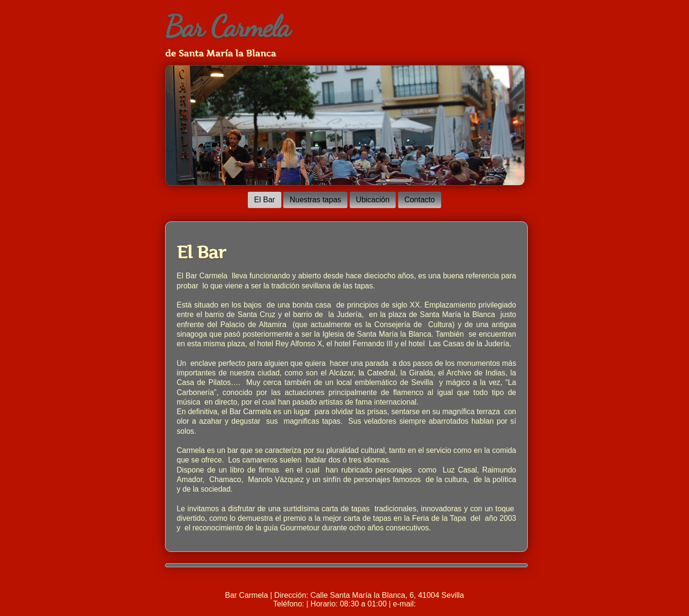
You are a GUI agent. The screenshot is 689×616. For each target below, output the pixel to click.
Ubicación (373, 200)
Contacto (420, 200)
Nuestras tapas (315, 200)
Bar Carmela (228, 27)
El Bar (265, 200)
